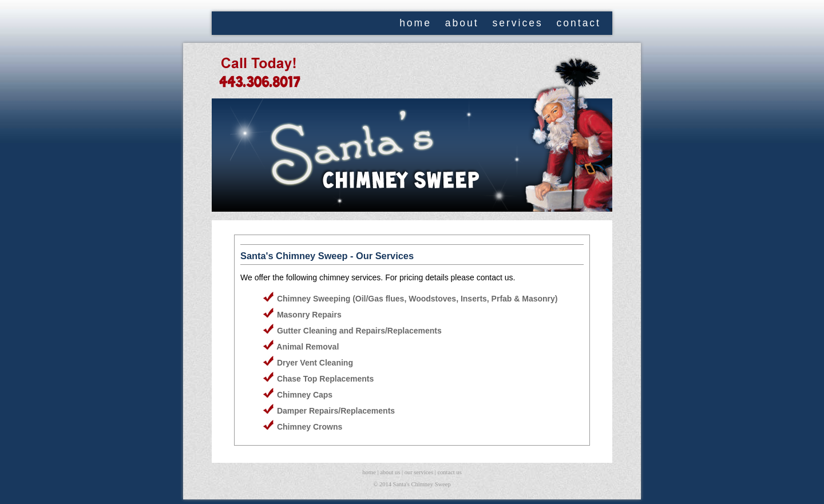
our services (419, 472)
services (517, 23)
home (415, 23)
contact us (449, 472)
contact (579, 23)
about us (390, 472)
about (462, 23)
